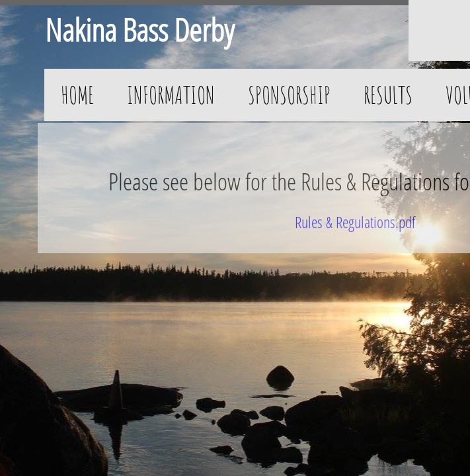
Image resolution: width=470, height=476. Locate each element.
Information (171, 95)
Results (388, 95)
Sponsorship (289, 95)
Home (77, 95)
